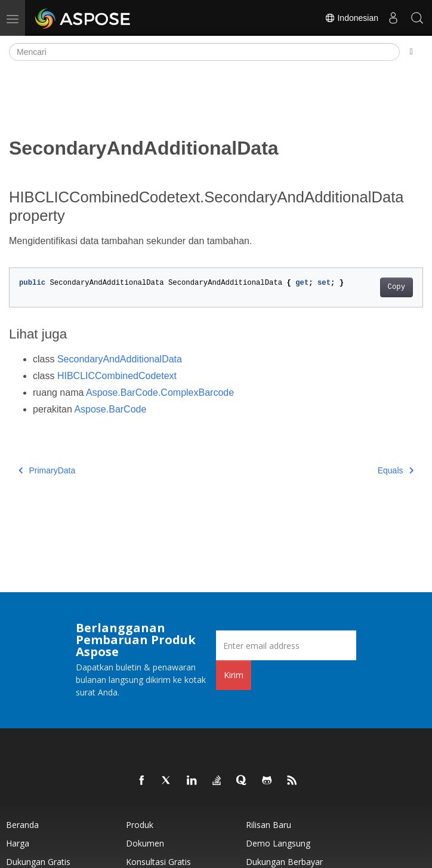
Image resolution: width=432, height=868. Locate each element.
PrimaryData (47, 470)
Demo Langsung (278, 843)
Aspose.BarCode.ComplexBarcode (160, 393)
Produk (140, 825)
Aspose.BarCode (110, 409)
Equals (396, 470)
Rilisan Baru (269, 825)
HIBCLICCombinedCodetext (117, 376)
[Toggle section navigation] (411, 52)
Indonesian (351, 18)
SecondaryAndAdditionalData (120, 359)
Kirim (234, 675)
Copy (396, 287)
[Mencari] (204, 52)
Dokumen (145, 843)
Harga (18, 843)
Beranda (22, 825)
